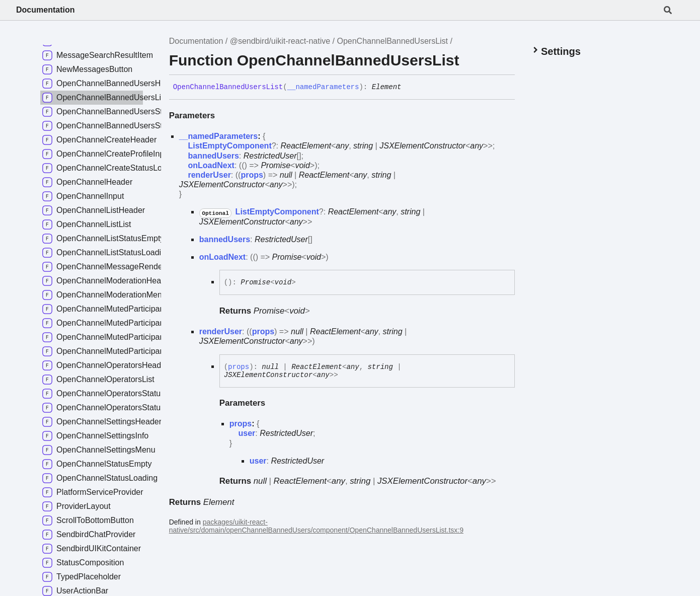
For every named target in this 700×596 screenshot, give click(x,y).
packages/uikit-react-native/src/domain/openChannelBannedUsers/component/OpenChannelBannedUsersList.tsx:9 (316, 526)
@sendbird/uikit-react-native (280, 41)
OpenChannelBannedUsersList (392, 41)
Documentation (45, 10)
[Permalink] (409, 88)
